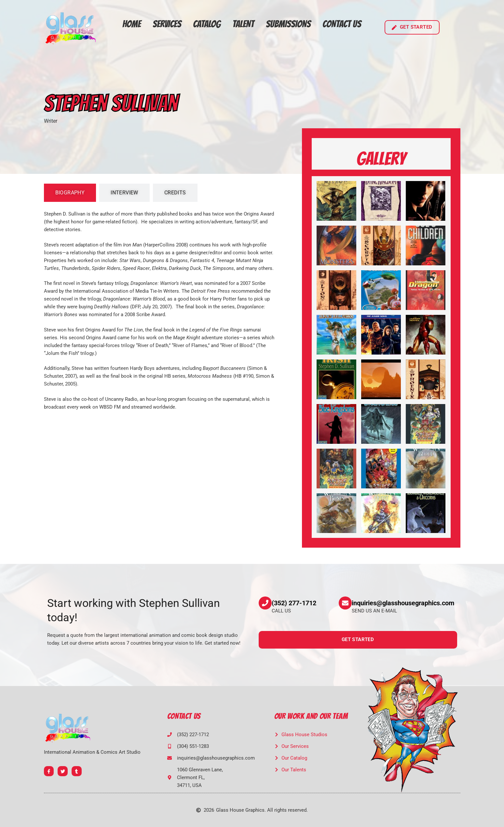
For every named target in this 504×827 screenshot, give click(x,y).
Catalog (207, 24)
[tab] (70, 193)
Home (132, 24)
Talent (243, 24)
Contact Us (342, 24)
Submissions (288, 24)
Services (167, 24)
